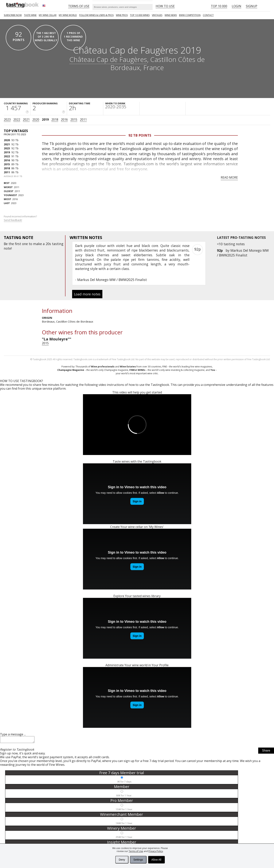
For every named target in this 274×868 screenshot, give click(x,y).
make (37, 244)
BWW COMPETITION (190, 15)
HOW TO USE (165, 6)
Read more (229, 177)
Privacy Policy (156, 851)
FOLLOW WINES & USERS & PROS (96, 15)
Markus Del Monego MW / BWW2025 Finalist (243, 253)
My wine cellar (48, 15)
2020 (36, 119)
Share (266, 752)
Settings (138, 860)
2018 (55, 119)
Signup (252, 6)
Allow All (156, 860)
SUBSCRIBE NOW (13, 15)
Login (237, 6)
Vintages (157, 15)
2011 (83, 119)
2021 (26, 119)
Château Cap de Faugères (108, 59)
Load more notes (87, 294)
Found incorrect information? (21, 218)
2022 (17, 119)
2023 (7, 119)
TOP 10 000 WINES (140, 15)
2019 (45, 119)
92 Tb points (140, 135)
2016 (64, 119)
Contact (208, 15)
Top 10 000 (219, 6)
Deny (122, 860)
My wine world (68, 15)
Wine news (171, 15)
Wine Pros (122, 15)
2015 (74, 119)
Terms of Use (136, 851)
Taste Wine (30, 15)
